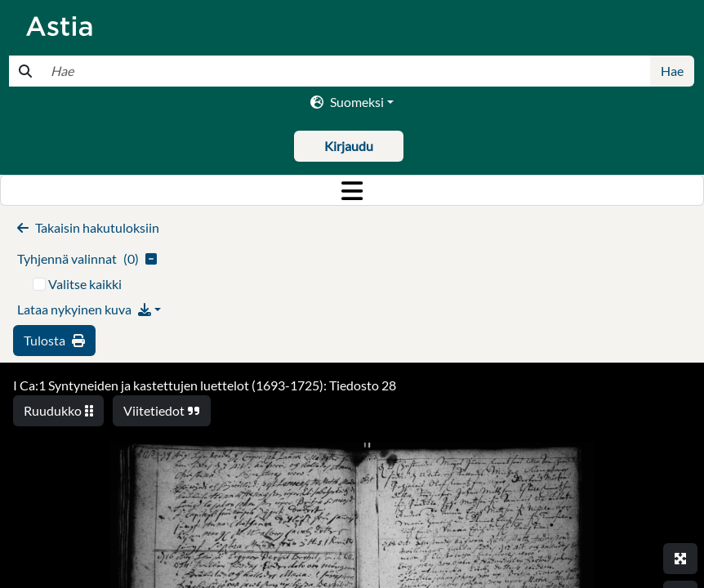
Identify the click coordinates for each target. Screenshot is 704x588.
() (87, 258)
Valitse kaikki (85, 284)
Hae (672, 71)
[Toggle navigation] (352, 190)
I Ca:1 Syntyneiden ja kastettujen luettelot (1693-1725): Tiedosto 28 (205, 385)
